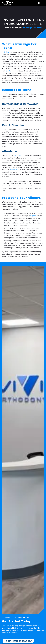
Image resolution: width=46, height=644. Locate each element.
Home (7, 28)
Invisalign (16, 28)
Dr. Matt (9, 71)
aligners (33, 216)
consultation (15, 170)
